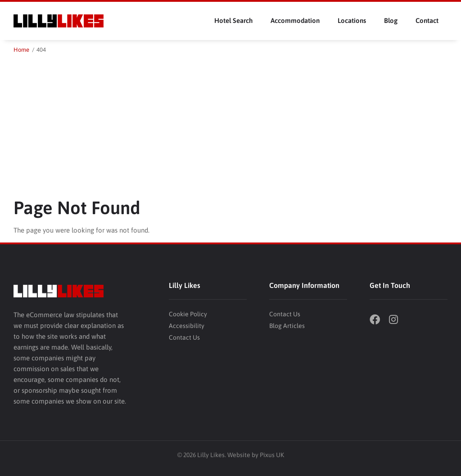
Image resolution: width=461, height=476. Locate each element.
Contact (427, 20)
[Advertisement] (230, 122)
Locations (352, 20)
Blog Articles (287, 326)
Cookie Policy (188, 314)
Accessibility (187, 326)
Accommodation (295, 20)
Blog (391, 20)
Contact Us (184, 337)
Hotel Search (233, 20)
